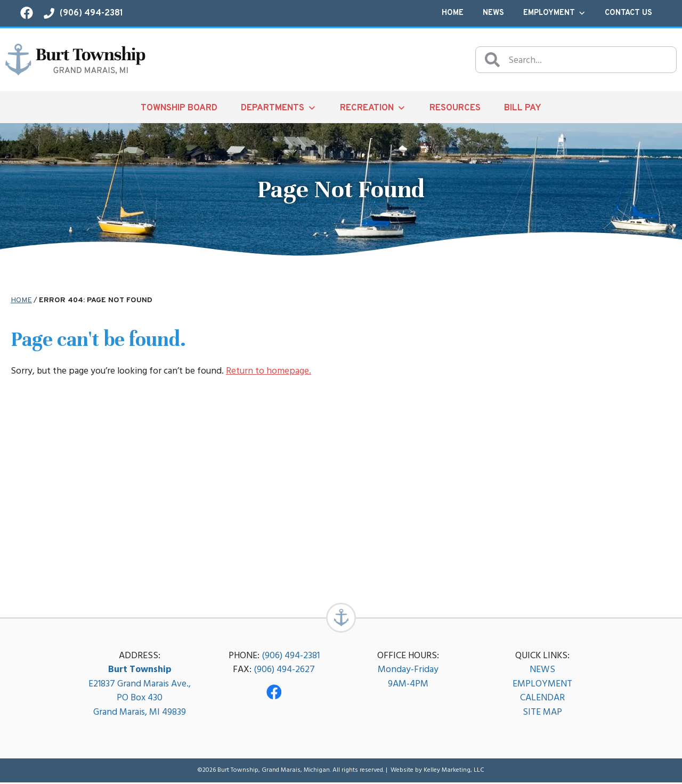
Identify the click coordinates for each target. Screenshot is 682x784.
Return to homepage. (269, 371)
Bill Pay (523, 108)
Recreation (373, 108)
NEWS (542, 671)
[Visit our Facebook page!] (27, 13)
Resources (455, 108)
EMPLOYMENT (542, 685)
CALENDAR (542, 699)
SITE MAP (542, 713)
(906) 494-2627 (284, 671)
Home (453, 13)
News (493, 13)
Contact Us (628, 13)
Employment (554, 13)
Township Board (179, 108)
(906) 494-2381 (291, 657)
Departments (279, 108)
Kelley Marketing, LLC (454, 771)
